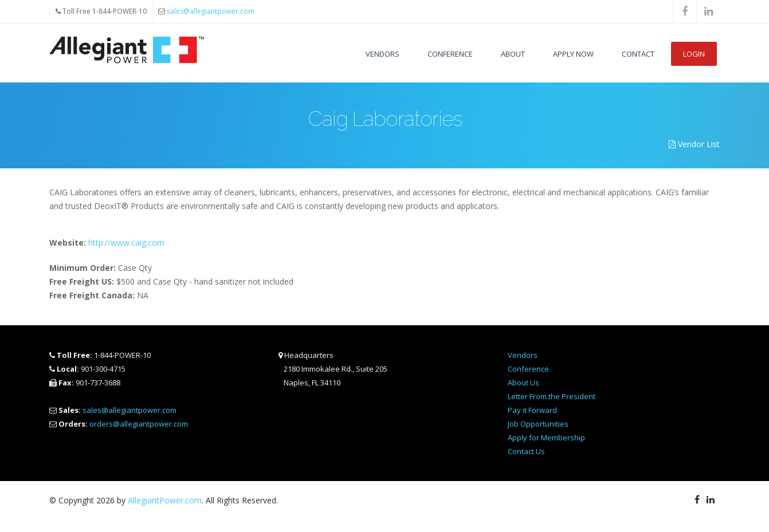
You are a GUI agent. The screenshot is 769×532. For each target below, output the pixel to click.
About (513, 54)
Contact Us (526, 451)
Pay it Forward (532, 410)
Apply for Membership (546, 438)
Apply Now (573, 54)
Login (694, 54)
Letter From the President (552, 396)
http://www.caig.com (126, 243)
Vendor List (694, 144)
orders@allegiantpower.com (139, 424)
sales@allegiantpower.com (211, 11)
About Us (523, 383)
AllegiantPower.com (165, 500)
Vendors (382, 54)
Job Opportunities (538, 424)
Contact (638, 54)
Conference (450, 54)
